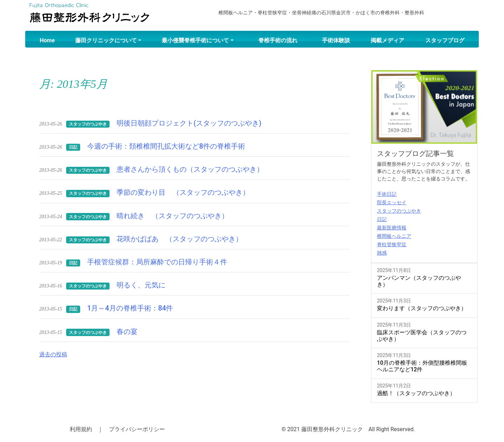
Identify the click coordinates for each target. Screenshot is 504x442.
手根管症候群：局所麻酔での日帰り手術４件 (157, 262)
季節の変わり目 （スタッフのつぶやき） (183, 192)
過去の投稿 (53, 354)
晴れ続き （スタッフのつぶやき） (173, 216)
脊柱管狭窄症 (392, 244)
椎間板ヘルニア (394, 236)
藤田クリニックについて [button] (106, 40)
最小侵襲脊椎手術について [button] (195, 40)
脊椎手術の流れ (278, 40)
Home (47, 40)
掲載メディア (387, 40)
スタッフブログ (445, 40)
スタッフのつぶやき (399, 211)
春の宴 (127, 331)
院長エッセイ (392, 202)
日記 (382, 219)
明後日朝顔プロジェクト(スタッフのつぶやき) (189, 123)
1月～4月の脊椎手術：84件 (130, 308)
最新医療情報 (392, 228)
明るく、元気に (141, 285)
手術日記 (387, 194)
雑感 (382, 253)
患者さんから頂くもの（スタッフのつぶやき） (190, 169)
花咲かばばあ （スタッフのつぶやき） (180, 239)
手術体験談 (336, 40)
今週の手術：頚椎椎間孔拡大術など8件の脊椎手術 (166, 146)
